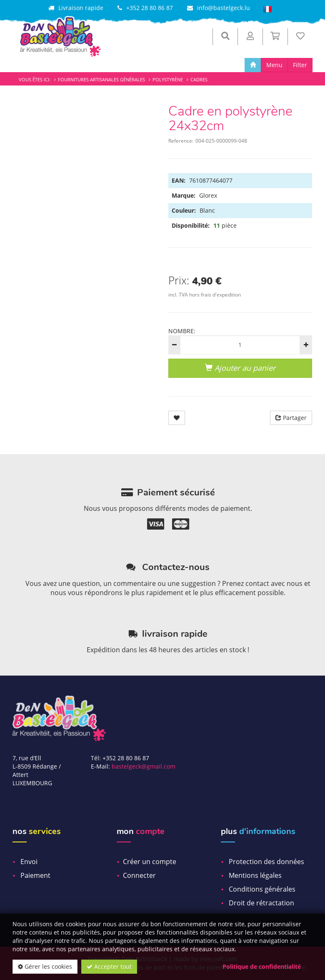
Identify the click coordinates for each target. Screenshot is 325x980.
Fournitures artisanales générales (101, 79)
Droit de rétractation (261, 903)
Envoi (29, 862)
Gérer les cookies (45, 966)
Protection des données (266, 862)
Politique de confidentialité (262, 966)
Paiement (35, 875)
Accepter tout (109, 966)
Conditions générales (262, 889)
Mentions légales (255, 875)
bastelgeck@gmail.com (144, 766)
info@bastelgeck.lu (224, 8)
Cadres (199, 79)
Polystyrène (168, 79)
